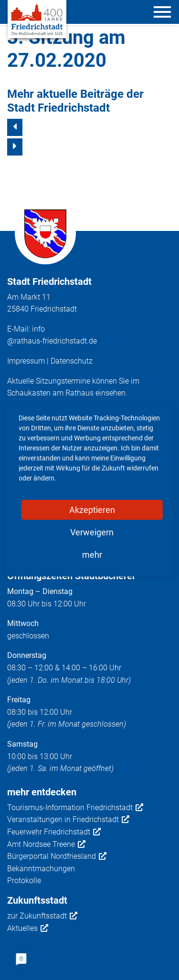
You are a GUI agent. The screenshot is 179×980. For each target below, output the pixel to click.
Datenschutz (72, 361)
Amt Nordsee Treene (46, 844)
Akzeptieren (92, 510)
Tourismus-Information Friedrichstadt (75, 808)
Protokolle (24, 881)
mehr (92, 555)
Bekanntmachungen (41, 869)
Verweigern (92, 532)
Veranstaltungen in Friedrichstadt (68, 820)
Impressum (26, 361)
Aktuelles (28, 928)
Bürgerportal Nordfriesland (57, 856)
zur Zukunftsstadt (42, 916)
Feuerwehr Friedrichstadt (54, 832)
